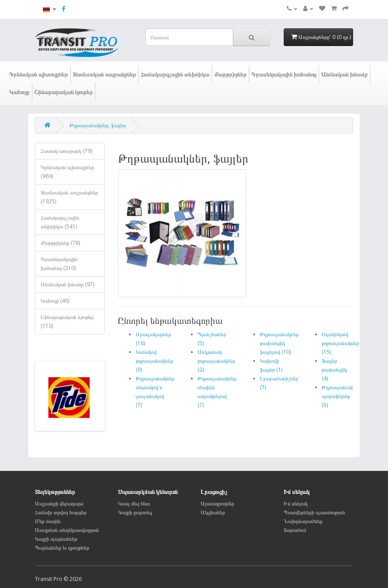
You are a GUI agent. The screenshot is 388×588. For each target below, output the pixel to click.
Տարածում (295, 530)
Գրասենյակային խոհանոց (284, 74)
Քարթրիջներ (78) (60, 243)
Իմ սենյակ (296, 503)
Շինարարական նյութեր (64, 92)
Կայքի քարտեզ (135, 512)
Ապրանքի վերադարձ (59, 503)
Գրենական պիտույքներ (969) (67, 172)
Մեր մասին (48, 521)
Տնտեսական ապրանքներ (105, 74)
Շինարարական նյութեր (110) (67, 321)
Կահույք (19, 92)
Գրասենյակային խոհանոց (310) (59, 264)
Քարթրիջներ (230, 74)
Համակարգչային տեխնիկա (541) (60, 222)
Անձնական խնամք (344, 74)
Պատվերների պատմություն (314, 512)
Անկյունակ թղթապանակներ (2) (216, 361)
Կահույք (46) (55, 301)
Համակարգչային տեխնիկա (175, 74)
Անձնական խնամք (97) (67, 284)
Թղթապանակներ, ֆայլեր (98, 125)
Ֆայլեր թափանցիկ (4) (334, 370)
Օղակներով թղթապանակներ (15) (340, 343)
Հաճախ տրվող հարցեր (61, 512)
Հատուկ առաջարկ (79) (66, 151)
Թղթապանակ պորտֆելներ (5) (337, 396)
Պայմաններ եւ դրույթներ (62, 548)
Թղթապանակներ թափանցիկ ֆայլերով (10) (279, 343)
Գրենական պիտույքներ (39, 74)
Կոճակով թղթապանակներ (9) (154, 361)
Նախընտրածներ (303, 521)
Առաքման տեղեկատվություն (67, 530)
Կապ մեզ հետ (134, 503)
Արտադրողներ (217, 503)
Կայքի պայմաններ (56, 539)
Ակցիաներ (213, 512)
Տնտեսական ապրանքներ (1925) (69, 197)
